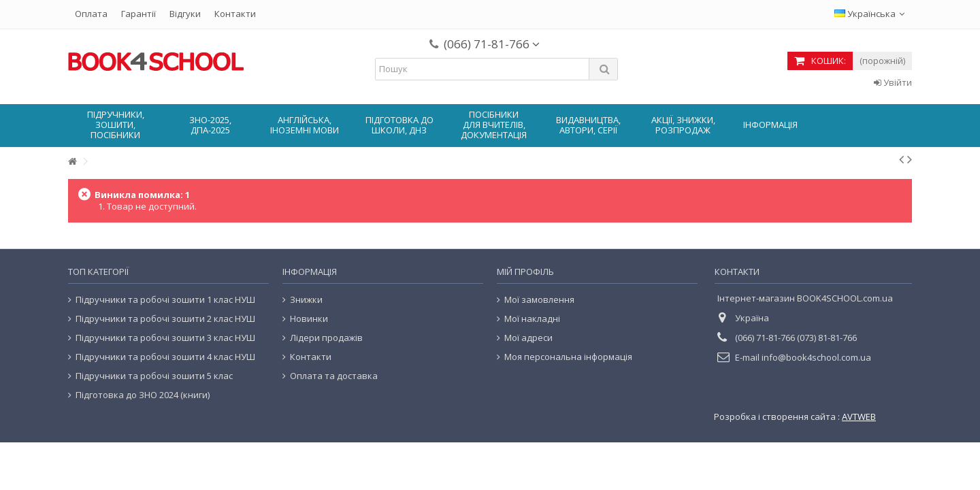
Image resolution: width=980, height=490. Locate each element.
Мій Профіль (525, 272)
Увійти (893, 82)
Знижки (306, 300)
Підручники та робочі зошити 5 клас (154, 376)
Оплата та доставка (334, 376)
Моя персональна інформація (568, 357)
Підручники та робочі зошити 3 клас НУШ (165, 338)
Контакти (235, 14)
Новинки (309, 319)
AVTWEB (859, 416)
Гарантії (138, 14)
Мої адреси (528, 338)
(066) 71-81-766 (492, 44)
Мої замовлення (539, 300)
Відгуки (185, 14)
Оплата (91, 14)
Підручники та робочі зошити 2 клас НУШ (165, 319)
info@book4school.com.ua (816, 357)
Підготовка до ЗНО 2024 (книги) (143, 395)
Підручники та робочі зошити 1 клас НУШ (165, 300)
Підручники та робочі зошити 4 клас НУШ (165, 357)
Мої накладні (532, 319)
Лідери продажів (326, 338)
